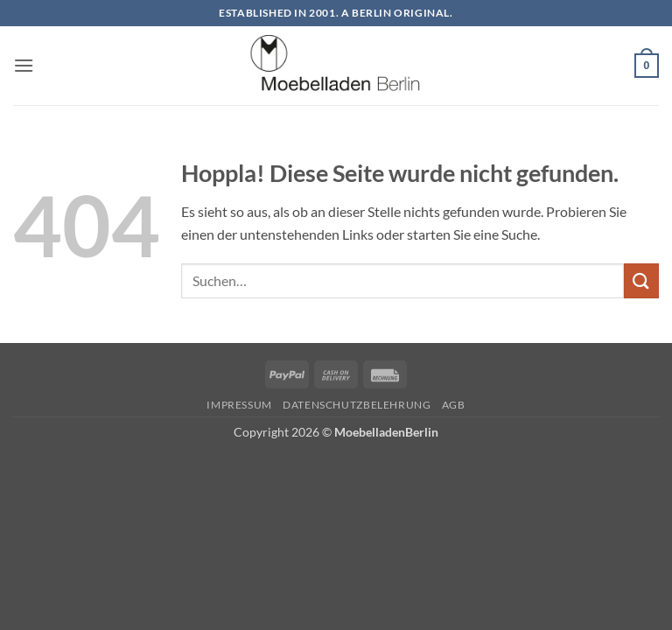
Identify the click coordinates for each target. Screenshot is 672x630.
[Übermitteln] (641, 280)
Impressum (239, 405)
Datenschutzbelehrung (357, 405)
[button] (24, 65)
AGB (454, 405)
